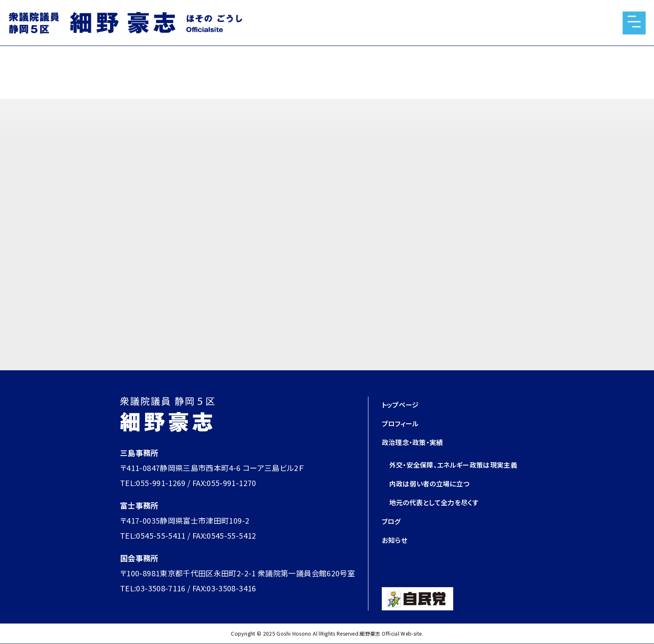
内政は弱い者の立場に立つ (434, 483)
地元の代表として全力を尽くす (440, 502)
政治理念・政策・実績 (416, 442)
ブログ (392, 521)
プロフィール (403, 423)
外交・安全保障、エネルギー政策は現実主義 (461, 464)
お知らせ (396, 540)
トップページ (403, 404)
